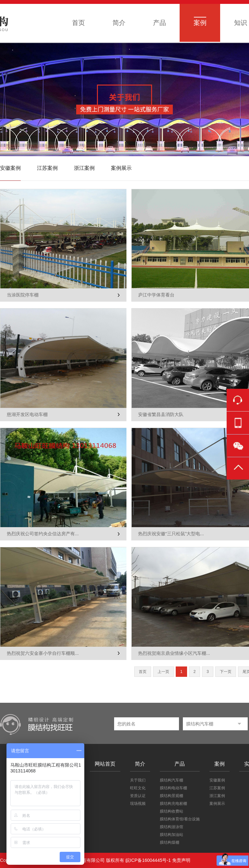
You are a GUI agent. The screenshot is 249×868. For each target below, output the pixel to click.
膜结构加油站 (172, 835)
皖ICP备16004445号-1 (148, 860)
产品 (160, 23)
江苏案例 (47, 168)
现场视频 (138, 804)
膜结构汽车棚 (172, 780)
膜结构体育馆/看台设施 (180, 819)
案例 (200, 23)
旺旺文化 (138, 788)
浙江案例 (84, 168)
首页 (78, 23)
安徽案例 (10, 168)
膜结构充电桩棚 (173, 804)
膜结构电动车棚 (173, 788)
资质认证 (138, 796)
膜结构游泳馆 (172, 827)
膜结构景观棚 (172, 796)
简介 (119, 23)
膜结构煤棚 (170, 842)
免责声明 (181, 860)
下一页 (226, 672)
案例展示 (121, 168)
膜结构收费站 (172, 811)
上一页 (163, 672)
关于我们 (138, 780)
